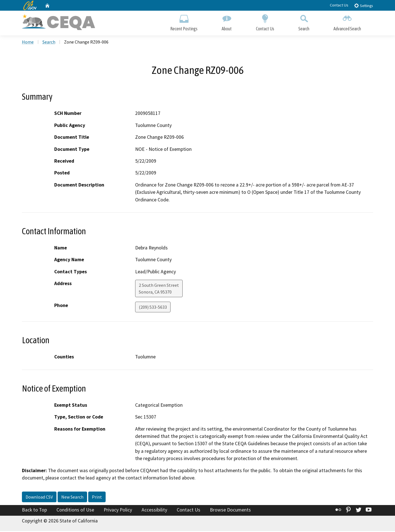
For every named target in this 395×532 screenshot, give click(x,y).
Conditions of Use (75, 510)
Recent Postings (184, 22)
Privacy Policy (118, 510)
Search (304, 22)
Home (28, 42)
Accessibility (154, 510)
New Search (72, 497)
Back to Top (34, 510)
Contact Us (339, 5)
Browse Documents (230, 510)
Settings (363, 5)
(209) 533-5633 (153, 308)
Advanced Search (347, 22)
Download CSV (39, 497)
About (227, 22)
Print (97, 497)
